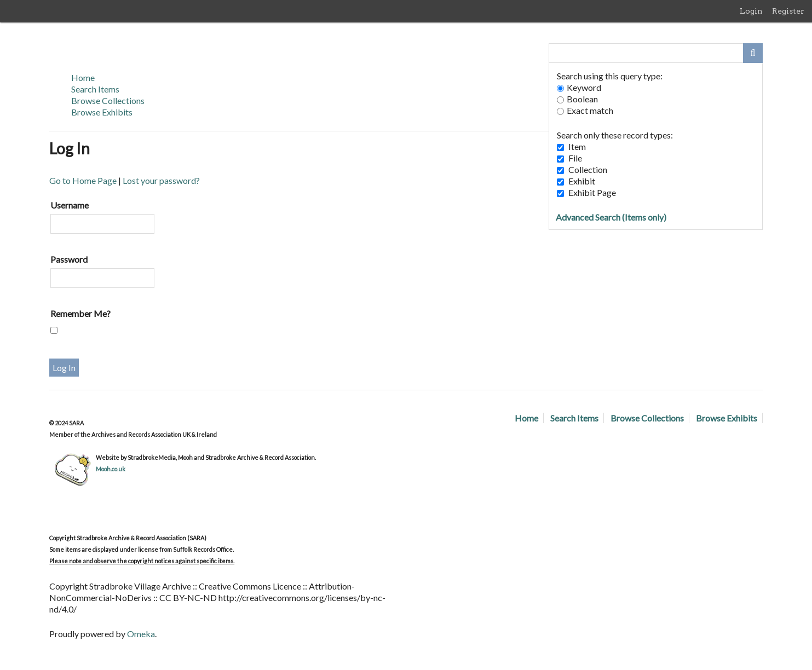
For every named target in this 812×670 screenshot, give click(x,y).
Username (70, 205)
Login (751, 11)
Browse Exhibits (102, 112)
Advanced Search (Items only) (611, 217)
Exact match (585, 110)
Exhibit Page (592, 192)
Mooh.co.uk (111, 469)
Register (788, 11)
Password (69, 259)
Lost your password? (161, 180)
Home (83, 77)
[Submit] (753, 53)
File (575, 158)
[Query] (656, 53)
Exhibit (582, 181)
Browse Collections (108, 100)
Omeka (141, 634)
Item (577, 146)
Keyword (579, 87)
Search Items (95, 89)
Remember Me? (80, 313)
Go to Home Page (83, 180)
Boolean (577, 99)
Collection (588, 169)
